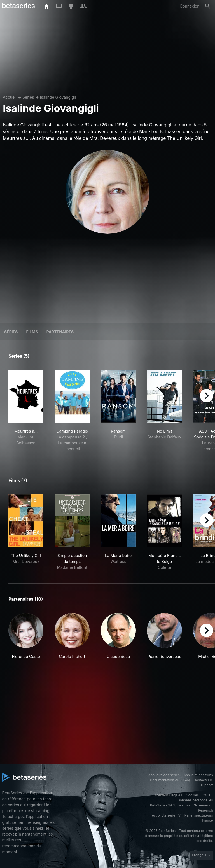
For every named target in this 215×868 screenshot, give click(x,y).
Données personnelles (195, 800)
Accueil (10, 97)
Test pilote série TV (165, 815)
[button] (26, 636)
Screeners (202, 805)
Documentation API (165, 780)
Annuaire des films (198, 775)
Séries (28, 97)
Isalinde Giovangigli (58, 97)
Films (32, 332)
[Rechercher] (208, 6)
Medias (184, 805)
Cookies (192, 795)
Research (206, 810)
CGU (206, 795)
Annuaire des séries (164, 775)
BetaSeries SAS (162, 805)
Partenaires (60, 332)
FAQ (187, 780)
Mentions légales (169, 795)
